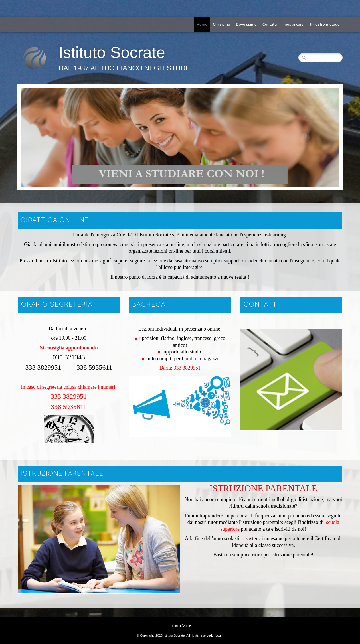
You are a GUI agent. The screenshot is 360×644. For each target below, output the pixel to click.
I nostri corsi (293, 24)
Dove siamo (246, 24)
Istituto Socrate (112, 52)
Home (202, 24)
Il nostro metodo (325, 24)
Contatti (270, 24)
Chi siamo (222, 24)
